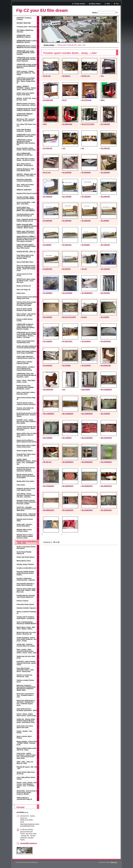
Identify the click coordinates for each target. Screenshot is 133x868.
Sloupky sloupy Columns (25, 564)
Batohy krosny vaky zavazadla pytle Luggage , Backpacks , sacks (26, 387)
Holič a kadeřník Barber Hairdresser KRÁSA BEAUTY (27, 623)
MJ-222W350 (48, 317)
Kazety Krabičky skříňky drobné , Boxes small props (26, 149)
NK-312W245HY (68, 510)
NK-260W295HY (68, 462)
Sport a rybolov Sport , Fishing (24, 737)
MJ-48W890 (47, 245)
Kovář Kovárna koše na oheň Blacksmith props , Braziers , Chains (27, 415)
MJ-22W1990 (67, 172)
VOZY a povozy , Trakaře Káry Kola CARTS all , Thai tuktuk (26, 73)
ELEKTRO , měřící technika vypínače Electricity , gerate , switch (27, 663)
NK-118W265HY (68, 414)
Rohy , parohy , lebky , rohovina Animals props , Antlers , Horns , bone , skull (26, 651)
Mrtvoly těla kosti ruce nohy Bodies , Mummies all (26, 633)
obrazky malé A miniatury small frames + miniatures (26, 618)
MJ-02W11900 (48, 100)
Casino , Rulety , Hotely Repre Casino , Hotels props (26, 715)
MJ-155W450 (105, 269)
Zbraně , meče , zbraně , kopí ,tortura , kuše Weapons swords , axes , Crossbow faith (27, 785)
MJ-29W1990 (105, 197)
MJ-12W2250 (105, 124)
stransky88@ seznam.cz (29, 843)
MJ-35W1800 (67, 221)
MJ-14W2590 (105, 172)
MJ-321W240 (86, 341)
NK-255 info (47, 462)
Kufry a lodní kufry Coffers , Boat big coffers (26, 393)
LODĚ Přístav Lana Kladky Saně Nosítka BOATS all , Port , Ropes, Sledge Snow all (26, 80)
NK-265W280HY (87, 462)
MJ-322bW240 (106, 341)
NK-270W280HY (106, 462)
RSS (108, 4)
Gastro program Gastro (25, 451)
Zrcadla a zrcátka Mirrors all (26, 568)
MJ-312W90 (105, 317)
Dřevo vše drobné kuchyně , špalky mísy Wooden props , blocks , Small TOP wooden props (26, 268)
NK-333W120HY (106, 510)
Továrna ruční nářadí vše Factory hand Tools (25, 409)
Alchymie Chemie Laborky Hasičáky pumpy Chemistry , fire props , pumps (26, 502)
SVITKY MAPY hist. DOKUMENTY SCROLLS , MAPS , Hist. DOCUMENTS (26, 209)
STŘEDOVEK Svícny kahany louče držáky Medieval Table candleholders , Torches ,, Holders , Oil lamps (26, 335)
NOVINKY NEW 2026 (24, 23)
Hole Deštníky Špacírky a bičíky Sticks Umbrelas (25, 584)
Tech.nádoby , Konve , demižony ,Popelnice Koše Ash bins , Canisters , (26, 495)
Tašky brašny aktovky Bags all (26, 398)
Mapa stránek (96, 4)
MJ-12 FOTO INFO (88, 124)
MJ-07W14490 (87, 100)
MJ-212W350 (105, 293)
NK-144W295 (67, 438)
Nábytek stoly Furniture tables (25, 520)
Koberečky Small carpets (25, 604)
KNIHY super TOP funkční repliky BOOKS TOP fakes (26, 232)
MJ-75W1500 (105, 245)
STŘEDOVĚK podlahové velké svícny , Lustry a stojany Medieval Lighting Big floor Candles (26, 327)
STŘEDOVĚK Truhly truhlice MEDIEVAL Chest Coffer (26, 135)
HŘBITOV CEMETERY (24, 190)
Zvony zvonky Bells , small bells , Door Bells (26, 203)
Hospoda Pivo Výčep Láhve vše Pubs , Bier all (26, 455)
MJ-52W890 (86, 245)
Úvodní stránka (49, 45)
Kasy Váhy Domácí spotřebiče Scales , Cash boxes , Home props (25, 670)
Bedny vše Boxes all (24, 286)
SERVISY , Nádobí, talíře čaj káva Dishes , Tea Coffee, (26, 175)
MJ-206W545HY (87, 293)
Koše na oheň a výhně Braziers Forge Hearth (24, 310)
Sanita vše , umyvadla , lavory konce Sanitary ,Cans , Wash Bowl (27, 509)
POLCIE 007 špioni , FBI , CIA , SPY (27, 768)
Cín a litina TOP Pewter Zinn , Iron (27, 125)
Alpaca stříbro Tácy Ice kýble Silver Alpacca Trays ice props (27, 435)
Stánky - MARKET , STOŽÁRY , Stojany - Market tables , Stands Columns (26, 88)
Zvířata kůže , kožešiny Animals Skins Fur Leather (26, 645)
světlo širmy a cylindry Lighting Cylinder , (24, 363)
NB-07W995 (86, 390)
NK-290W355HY (106, 486)
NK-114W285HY (49, 414)
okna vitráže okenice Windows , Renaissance (25, 165)
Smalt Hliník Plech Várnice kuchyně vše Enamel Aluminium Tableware (26, 469)
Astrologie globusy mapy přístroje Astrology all (25, 215)
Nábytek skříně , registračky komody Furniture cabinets (26, 515)
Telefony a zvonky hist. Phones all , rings (25, 676)
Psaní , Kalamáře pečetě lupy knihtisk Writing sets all (27, 220)
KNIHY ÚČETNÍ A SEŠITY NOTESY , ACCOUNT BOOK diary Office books (26, 246)
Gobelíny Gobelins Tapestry (26, 608)
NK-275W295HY (49, 486)
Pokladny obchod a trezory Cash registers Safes (26, 489)
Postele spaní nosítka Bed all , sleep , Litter (27, 542)
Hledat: (95, 13)
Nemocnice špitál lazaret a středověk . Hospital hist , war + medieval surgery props (26, 703)
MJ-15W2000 (48, 197)
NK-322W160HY (87, 510)
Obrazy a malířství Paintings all (26, 612)
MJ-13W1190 (48, 148)
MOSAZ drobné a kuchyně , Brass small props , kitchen (26, 104)
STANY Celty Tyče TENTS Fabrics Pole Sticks (25, 94)
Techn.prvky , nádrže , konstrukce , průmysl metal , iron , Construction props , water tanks (26, 756)
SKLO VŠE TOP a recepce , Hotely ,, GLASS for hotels (26, 159)
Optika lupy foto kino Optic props (26, 657)
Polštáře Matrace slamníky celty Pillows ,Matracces (26, 596)
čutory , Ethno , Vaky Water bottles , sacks (26, 381)
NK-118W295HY (87, 414)
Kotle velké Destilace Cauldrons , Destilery (24, 130)
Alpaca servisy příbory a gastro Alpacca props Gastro (27, 441)
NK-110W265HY (106, 390)
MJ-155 (84, 269)
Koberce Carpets (22, 601)
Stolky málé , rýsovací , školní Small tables (25, 525)
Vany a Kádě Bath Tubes (25, 262)
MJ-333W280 (48, 341)
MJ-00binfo (66, 76)
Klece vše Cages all (23, 290)
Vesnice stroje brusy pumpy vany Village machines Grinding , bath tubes (26, 304)
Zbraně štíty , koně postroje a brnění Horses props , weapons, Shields (27, 792)
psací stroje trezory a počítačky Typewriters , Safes (27, 710)
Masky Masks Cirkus (24, 561)
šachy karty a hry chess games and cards (25, 727)
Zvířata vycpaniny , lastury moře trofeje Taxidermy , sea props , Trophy (26, 639)
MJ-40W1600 (86, 221)
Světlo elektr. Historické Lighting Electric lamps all (26, 357)
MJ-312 (84, 317)
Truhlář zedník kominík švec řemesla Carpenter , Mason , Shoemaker (26, 428)
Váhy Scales (21, 485)
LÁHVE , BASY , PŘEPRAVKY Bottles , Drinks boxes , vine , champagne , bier (27, 462)
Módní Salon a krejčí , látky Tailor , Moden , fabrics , (26, 628)
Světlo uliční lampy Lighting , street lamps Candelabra (27, 352)
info (102, 76)
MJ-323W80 (66, 365)
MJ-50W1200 (67, 245)
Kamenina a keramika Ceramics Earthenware (24, 180)
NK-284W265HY (87, 486)
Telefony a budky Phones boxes (25, 681)
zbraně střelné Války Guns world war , (26, 773)
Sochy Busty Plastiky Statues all (24, 553)
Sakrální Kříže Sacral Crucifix (27, 193)
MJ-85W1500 (48, 269)
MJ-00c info (86, 76)
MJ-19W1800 (86, 197)
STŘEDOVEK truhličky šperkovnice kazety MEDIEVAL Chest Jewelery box (26, 142)
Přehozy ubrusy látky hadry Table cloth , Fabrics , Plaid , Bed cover (26, 590)
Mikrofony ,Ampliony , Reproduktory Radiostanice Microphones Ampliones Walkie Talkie (26, 688)
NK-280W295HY (68, 486)
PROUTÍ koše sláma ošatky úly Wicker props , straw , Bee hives (26, 281)
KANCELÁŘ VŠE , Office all (26, 252)
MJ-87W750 (66, 269)
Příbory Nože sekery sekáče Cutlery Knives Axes (26, 446)
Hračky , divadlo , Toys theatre (24, 732)
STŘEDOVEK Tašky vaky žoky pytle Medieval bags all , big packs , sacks (27, 375)
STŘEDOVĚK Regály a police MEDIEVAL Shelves (27, 41)
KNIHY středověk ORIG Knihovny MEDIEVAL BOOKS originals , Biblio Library (27, 226)
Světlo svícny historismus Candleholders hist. (26, 342)
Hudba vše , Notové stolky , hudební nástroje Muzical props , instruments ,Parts (26, 721)
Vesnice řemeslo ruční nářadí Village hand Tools (27, 298)
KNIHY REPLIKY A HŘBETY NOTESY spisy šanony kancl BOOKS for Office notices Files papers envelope (26, 239)
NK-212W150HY (106, 438)
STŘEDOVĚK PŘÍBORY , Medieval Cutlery (25, 115)
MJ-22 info (47, 172)
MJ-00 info (47, 76)
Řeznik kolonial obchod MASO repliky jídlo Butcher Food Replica (26, 476)
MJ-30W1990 (48, 221)
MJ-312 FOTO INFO (69, 317)
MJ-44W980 (105, 221)
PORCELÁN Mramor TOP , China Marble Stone (26, 170)
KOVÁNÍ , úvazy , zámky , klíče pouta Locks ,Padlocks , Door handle (27, 421)
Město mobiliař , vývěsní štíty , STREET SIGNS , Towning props (27, 743)
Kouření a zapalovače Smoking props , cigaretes (26, 579)
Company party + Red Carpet (27, 27)
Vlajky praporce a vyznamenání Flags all (24, 798)
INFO (103, 100)
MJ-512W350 (86, 365)
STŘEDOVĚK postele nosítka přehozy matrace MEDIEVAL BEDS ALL (27, 66)
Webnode (114, 862)
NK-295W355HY (49, 510)
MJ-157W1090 (67, 293)
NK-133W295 (48, 438)
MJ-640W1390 (48, 390)
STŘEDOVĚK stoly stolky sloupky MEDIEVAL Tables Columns (26, 53)
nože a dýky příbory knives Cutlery (26, 778)
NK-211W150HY (87, 438)
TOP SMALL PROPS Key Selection (25, 31)
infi (83, 148)
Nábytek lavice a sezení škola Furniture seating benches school (25, 536)
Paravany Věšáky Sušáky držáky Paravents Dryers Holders (25, 573)
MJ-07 (65, 100)
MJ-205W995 (86, 172)
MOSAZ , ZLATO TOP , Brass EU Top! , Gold (26, 99)
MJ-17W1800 (67, 197)
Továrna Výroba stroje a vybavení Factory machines (26, 404)
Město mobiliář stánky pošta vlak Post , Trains (26, 749)
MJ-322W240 (48, 365)
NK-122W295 (105, 414)
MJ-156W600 (48, 293)
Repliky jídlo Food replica (25, 481)
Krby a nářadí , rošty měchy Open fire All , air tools (26, 315)
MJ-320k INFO (67, 341)
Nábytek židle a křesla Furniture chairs (24, 530)
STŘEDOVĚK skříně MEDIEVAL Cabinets (24, 36)
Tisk (117, 4)
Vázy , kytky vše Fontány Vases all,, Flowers (25, 185)
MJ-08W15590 (67, 124)
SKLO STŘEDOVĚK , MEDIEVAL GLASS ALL (25, 154)
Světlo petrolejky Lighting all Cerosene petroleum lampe (26, 347)
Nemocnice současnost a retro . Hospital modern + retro (25, 695)
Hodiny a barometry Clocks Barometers (26, 547)
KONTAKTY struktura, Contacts (24, 19)
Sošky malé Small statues (26, 557)
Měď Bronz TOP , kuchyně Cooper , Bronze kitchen (26, 120)
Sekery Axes (21, 293)
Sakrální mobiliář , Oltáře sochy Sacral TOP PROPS (26, 198)
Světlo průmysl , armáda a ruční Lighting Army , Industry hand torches (26, 368)
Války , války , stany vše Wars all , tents (25, 763)
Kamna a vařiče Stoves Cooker (25, 320)
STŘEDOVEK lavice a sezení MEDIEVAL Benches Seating (26, 47)
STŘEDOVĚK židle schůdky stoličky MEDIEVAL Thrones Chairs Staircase (26, 59)
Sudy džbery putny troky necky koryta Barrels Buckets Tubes (25, 257)
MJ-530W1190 (106, 365)
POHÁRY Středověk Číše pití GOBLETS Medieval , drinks (26, 109)
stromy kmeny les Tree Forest (24, 275)
